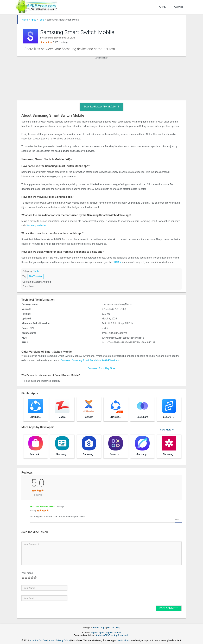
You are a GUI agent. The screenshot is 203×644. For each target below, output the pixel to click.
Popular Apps (97, 633)
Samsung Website (36, 226)
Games (179, 7)
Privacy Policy (63, 640)
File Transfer (36, 276)
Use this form (123, 640)
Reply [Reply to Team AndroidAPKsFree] (178, 520)
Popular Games (113, 633)
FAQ (118, 627)
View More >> (167, 430)
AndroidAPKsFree (38, 640)
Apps (162, 7)
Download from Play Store (101, 368)
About (51, 640)
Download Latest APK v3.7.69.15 (101, 107)
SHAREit (117, 262)
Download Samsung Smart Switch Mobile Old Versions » (90, 360)
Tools (41, 20)
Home (25, 20)
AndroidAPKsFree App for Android (112, 635)
